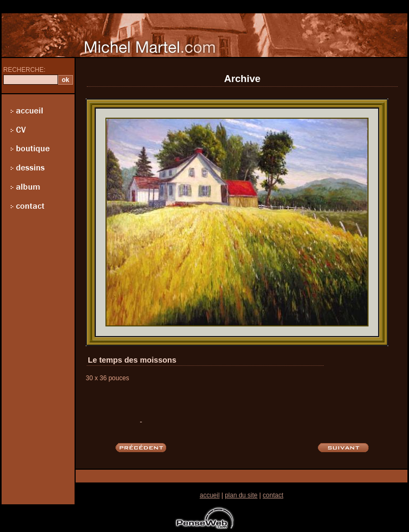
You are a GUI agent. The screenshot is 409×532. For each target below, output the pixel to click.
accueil (210, 495)
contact (273, 495)
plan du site (241, 495)
